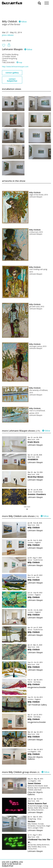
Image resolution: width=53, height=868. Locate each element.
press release (8, 35)
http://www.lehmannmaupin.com (15, 67)
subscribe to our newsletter (16, 859)
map (19, 62)
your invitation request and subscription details (15, 853)
